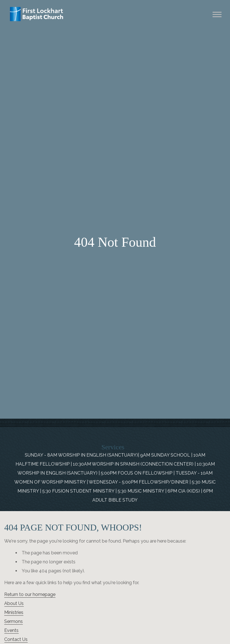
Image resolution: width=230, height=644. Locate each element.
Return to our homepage (30, 594)
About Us (14, 603)
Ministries (14, 612)
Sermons (14, 621)
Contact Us (16, 639)
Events (11, 630)
